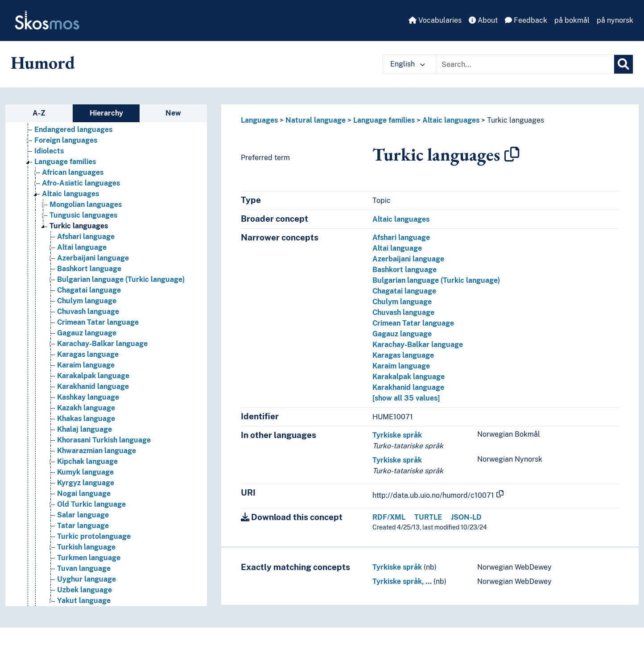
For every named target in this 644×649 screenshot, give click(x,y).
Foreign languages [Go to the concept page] (66, 140)
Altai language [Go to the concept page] (82, 247)
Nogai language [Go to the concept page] (84, 494)
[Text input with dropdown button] (525, 64)
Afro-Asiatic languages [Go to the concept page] (81, 183)
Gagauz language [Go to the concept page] (87, 333)
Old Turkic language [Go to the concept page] (91, 504)
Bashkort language (405, 270)
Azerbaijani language (408, 259)
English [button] (408, 64)
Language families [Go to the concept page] (65, 162)
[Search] (623, 64)
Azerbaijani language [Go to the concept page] (93, 258)
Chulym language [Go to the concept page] (87, 301)
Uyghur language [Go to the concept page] (87, 579)
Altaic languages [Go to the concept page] (70, 194)
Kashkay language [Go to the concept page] (88, 397)
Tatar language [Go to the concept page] (83, 526)
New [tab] (173, 113)
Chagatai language (404, 291)
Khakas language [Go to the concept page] (86, 419)
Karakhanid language (408, 387)
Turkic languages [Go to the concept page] (79, 226)
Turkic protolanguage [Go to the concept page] (94, 536)
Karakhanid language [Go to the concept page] (93, 387)
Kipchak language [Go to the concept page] (87, 461)
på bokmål (572, 20)
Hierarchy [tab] (106, 113)
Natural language (316, 120)
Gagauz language (402, 334)
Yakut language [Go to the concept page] (84, 601)
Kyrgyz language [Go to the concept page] (86, 483)
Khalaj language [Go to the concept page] (85, 429)
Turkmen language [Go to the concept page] (89, 558)
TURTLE (428, 517)
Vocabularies (435, 20)
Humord (43, 62)
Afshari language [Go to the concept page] (86, 237)
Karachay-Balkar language (418, 345)
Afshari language (401, 238)
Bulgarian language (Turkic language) (436, 280)
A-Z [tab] (39, 113)
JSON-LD (466, 517)
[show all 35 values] (406, 398)
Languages (259, 120)
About (483, 20)
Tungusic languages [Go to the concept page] (83, 215)
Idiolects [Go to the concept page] (49, 151)
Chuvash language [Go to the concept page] (88, 312)
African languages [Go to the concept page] (73, 172)
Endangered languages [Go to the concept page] (73, 130)
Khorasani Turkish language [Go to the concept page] (104, 440)
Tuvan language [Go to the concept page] (84, 568)
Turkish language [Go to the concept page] (86, 547)
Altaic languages (451, 120)
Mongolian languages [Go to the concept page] (86, 205)
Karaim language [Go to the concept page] (86, 365)
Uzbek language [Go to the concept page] (85, 590)
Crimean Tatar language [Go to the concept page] (98, 322)
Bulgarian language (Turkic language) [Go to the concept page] (121, 279)
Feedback (526, 20)
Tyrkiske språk (397, 435)
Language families (384, 120)
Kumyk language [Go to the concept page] (85, 472)
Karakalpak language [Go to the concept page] (93, 376)
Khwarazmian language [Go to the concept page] (97, 451)
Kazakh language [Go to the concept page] (86, 408)
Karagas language (403, 355)
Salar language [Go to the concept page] (83, 515)
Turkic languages (516, 120)
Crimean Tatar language (413, 323)
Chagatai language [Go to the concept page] (89, 290)
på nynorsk (615, 20)
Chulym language (402, 302)
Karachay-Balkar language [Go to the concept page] (102, 344)
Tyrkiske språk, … (402, 581)
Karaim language (401, 366)
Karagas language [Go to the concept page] (88, 354)
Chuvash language (403, 312)
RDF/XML (389, 517)
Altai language (397, 248)
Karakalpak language (409, 377)
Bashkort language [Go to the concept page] (89, 269)
